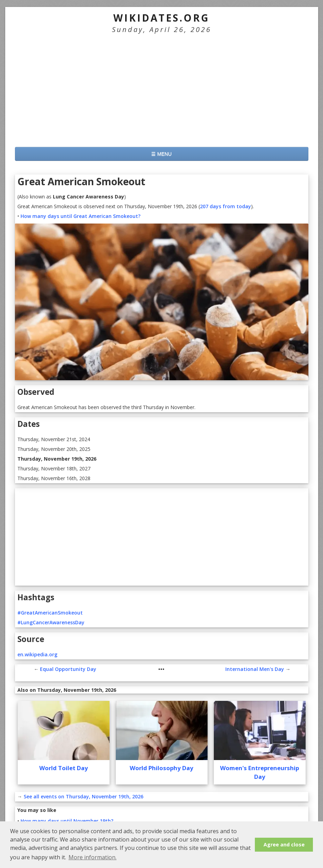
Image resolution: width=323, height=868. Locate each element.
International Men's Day (255, 669)
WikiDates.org (161, 18)
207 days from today (225, 206)
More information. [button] (92, 857)
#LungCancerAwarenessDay (51, 622)
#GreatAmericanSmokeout (50, 613)
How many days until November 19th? (67, 821)
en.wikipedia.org (37, 654)
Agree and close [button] (284, 844)
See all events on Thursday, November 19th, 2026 (83, 796)
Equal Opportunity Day (68, 669)
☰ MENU (161, 154)
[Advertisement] (162, 89)
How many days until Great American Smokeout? (80, 216)
